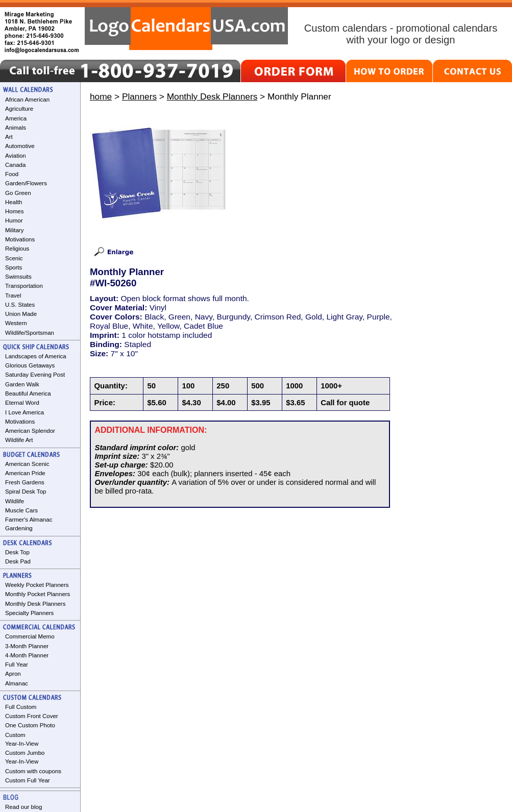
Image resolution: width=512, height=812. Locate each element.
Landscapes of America (36, 356)
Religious (17, 249)
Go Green (18, 193)
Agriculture (19, 109)
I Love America (25, 412)
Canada (15, 165)
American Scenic (27, 464)
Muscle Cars (21, 510)
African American (27, 100)
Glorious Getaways (30, 365)
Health (14, 202)
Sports (14, 267)
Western (16, 323)
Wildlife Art (19, 440)
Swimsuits (18, 277)
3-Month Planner (27, 646)
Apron (13, 674)
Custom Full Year (28, 780)
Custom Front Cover (32, 716)
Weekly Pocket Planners (37, 585)
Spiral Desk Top (26, 491)
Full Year (17, 665)
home (101, 96)
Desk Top (17, 552)
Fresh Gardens (25, 482)
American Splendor (30, 431)
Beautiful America (28, 393)
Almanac (17, 683)
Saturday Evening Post (35, 375)
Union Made (21, 314)
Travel (13, 296)
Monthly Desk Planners (35, 604)
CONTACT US (472, 71)
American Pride (25, 473)
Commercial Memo (30, 636)
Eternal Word (22, 403)
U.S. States (20, 305)
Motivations (20, 239)
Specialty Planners (29, 613)
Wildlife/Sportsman (30, 333)
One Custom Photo (30, 725)
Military (14, 230)
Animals (16, 128)
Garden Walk (22, 384)
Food (12, 174)
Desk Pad (18, 561)
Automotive (20, 146)
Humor (14, 220)
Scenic (14, 258)
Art (9, 137)
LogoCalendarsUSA (186, 29)
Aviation (16, 156)
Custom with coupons (33, 771)
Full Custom (21, 707)
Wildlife (15, 501)
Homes (14, 211)
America (16, 118)
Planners (139, 96)
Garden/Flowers (26, 183)
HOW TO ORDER (389, 71)
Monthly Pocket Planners (38, 594)
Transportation (24, 286)
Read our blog (23, 807)
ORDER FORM (293, 71)
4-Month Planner (27, 655)
